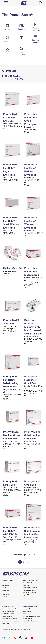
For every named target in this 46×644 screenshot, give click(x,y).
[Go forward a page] (28, 562)
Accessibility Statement (30, 621)
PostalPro (6, 623)
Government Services (29, 592)
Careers (5, 597)
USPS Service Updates (30, 588)
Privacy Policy (27, 609)
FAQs (4, 588)
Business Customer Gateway (12, 609)
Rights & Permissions (29, 595)
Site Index (6, 585)
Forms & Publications (29, 590)
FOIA (24, 614)
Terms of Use (27, 611)
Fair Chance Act (28, 618)
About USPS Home (29, 583)
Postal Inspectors (8, 611)
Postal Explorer (7, 616)
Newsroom (26, 585)
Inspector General (8, 614)
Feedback (6, 590)
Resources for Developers (11, 621)
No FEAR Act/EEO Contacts (31, 616)
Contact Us (6, 583)
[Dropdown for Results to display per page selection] (32, 555)
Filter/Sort (20, 79)
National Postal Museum (10, 618)
